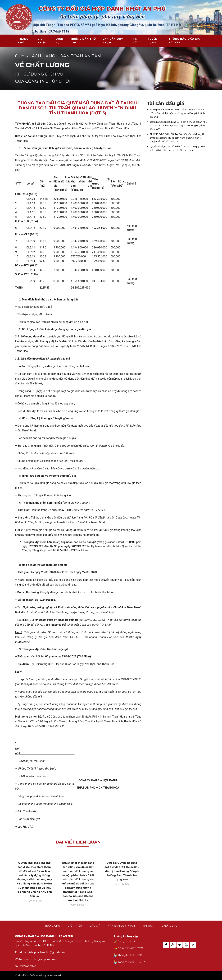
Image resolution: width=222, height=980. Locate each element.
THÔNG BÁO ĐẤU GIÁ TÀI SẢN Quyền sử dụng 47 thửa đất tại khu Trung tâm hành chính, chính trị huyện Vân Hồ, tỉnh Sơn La (177, 138)
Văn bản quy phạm (113, 41)
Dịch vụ (59, 41)
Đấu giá (95, 926)
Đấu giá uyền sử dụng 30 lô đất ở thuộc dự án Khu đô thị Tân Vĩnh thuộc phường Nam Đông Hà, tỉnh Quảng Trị (178, 113)
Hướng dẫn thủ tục (83, 41)
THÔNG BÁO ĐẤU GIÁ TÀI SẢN (184, 41)
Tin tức (135, 41)
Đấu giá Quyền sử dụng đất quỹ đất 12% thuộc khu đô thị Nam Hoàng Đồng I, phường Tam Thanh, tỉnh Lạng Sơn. (122, 871)
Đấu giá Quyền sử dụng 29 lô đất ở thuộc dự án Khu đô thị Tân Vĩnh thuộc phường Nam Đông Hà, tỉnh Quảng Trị (178, 125)
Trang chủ (23, 41)
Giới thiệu (42, 41)
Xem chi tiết (34, 901)
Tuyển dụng (152, 41)
